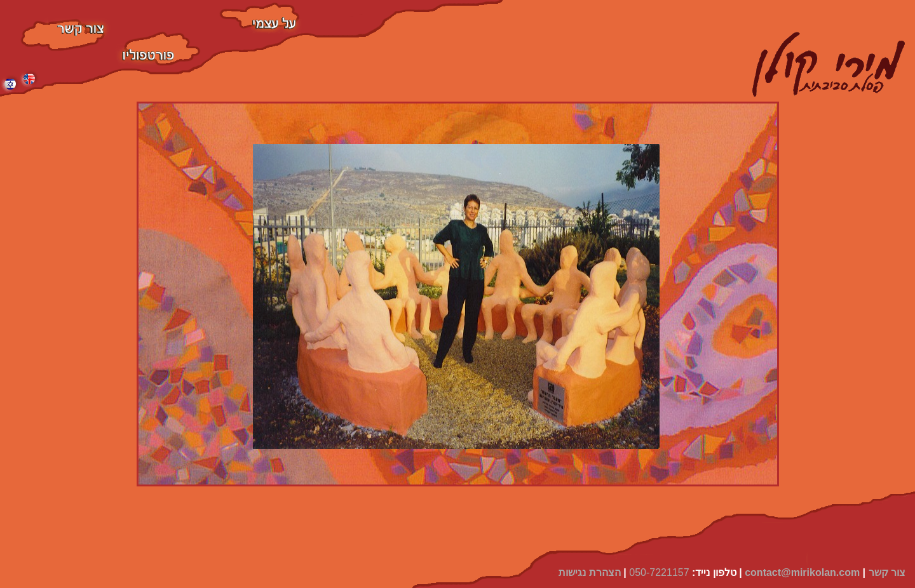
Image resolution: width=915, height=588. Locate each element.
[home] (829, 67)
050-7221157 (659, 572)
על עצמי (260, 9)
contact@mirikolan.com (802, 572)
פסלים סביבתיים (161, 38)
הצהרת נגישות (589, 572)
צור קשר (63, 25)
